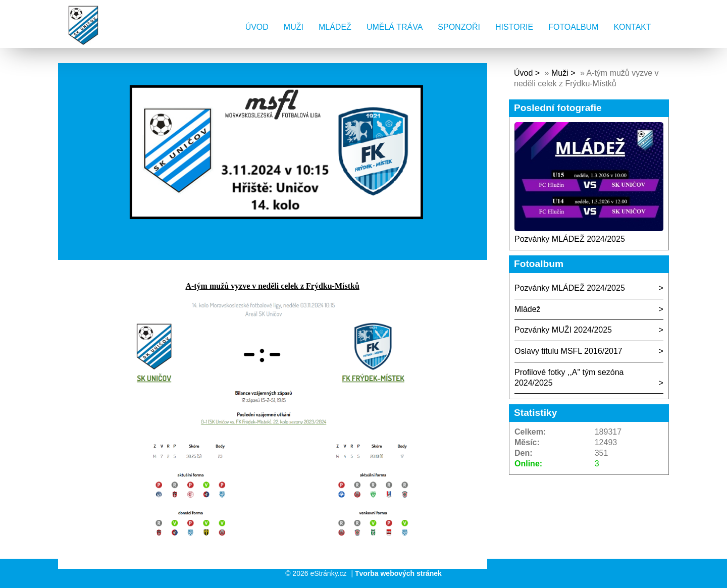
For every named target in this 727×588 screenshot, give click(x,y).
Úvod (257, 27)
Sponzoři (459, 27)
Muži (294, 27)
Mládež (335, 27)
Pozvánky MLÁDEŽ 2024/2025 (570, 239)
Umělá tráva (395, 27)
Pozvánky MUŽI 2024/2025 (563, 330)
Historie (514, 27)
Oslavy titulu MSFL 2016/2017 (568, 351)
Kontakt (632, 27)
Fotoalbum (573, 27)
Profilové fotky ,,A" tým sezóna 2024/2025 (569, 378)
